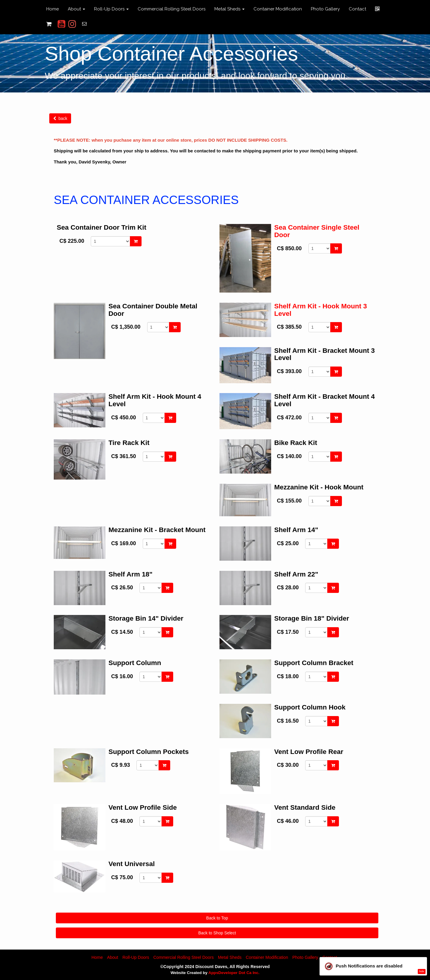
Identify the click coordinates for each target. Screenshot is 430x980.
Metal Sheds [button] (229, 9)
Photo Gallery (325, 9)
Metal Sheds (230, 957)
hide (421, 971)
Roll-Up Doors (136, 957)
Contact (357, 9)
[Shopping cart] (49, 24)
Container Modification (278, 9)
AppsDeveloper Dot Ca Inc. (234, 973)
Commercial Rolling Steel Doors (172, 9)
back (60, 118)
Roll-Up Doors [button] (111, 9)
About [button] (76, 9)
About (112, 957)
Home (53, 9)
